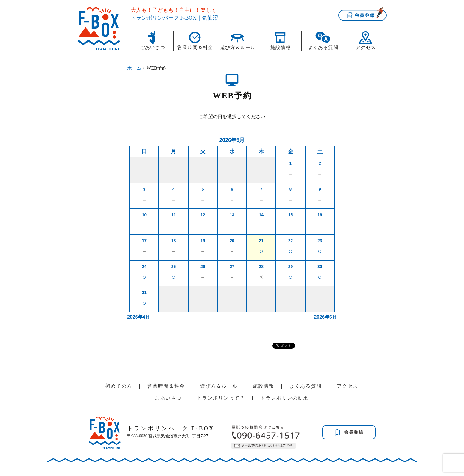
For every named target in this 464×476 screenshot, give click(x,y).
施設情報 (281, 47)
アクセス (366, 47)
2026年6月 (326, 317)
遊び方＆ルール (238, 47)
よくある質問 (323, 47)
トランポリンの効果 (284, 398)
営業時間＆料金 (195, 47)
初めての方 (119, 386)
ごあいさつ (153, 47)
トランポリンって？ (221, 398)
